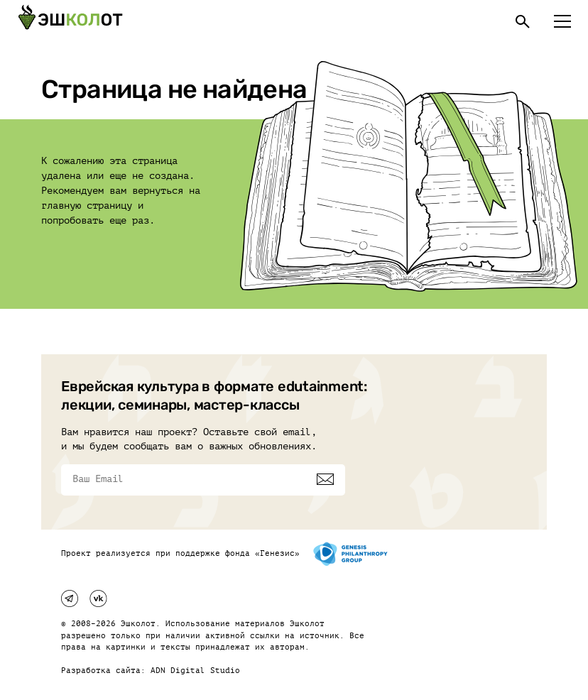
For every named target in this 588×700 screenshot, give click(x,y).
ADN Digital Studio (195, 671)
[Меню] (562, 21)
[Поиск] (523, 21)
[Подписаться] (325, 479)
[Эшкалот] (70, 21)
